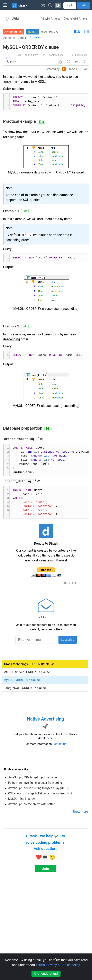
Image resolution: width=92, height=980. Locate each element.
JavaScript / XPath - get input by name (33, 777)
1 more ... (36, 37)
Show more (80, 812)
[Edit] (77, 32)
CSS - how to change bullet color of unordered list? (40, 793)
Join (45, 868)
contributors (31, 55)
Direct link (70, 583)
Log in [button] (70, 6)
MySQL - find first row (22, 799)
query (54, 32)
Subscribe (68, 640)
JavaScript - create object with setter (31, 804)
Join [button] (84, 6)
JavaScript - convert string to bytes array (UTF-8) (39, 788)
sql (45, 32)
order (23, 38)
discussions (81, 55)
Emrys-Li (73, 69)
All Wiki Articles (51, 19)
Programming (15, 32)
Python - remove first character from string (35, 783)
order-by (10, 38)
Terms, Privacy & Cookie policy (58, 965)
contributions (56, 55)
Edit (42, 122)
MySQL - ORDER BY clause (31, 47)
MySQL (34, 32)
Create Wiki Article (75, 19)
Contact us (59, 744)
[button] (43, 5)
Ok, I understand (46, 974)
